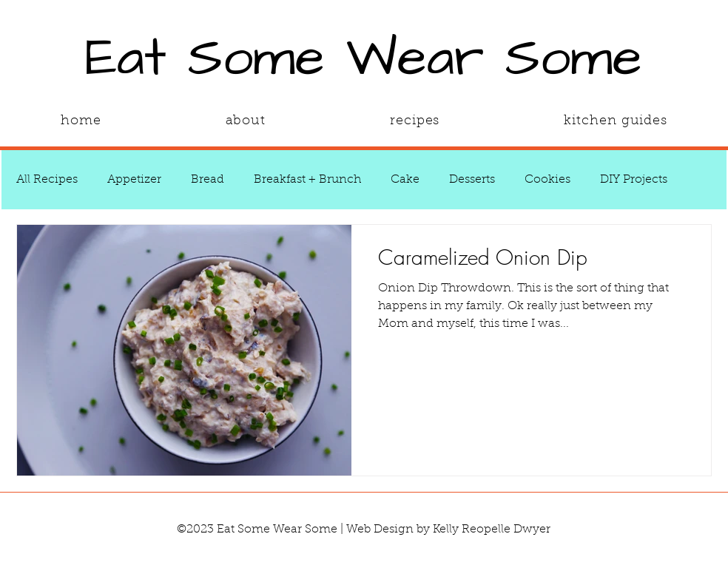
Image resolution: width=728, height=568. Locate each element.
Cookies (547, 180)
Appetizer (134, 180)
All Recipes (47, 180)
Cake (405, 180)
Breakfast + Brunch (307, 180)
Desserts (472, 180)
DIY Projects (634, 180)
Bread (208, 180)
